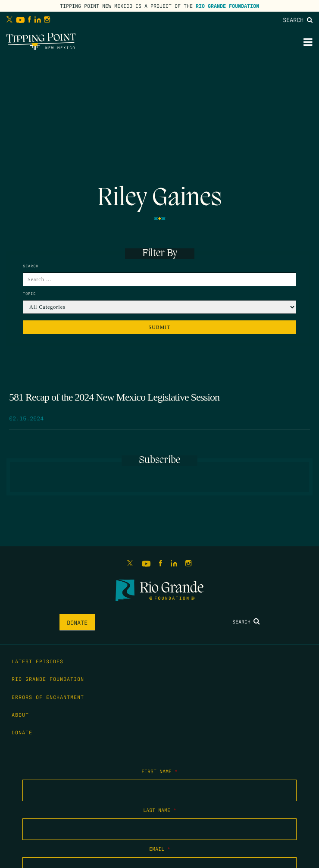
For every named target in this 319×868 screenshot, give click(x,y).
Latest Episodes (38, 661)
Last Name (160, 810)
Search (298, 19)
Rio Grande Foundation (227, 6)
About (20, 714)
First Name (159, 771)
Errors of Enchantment (48, 697)
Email (160, 849)
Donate (77, 622)
